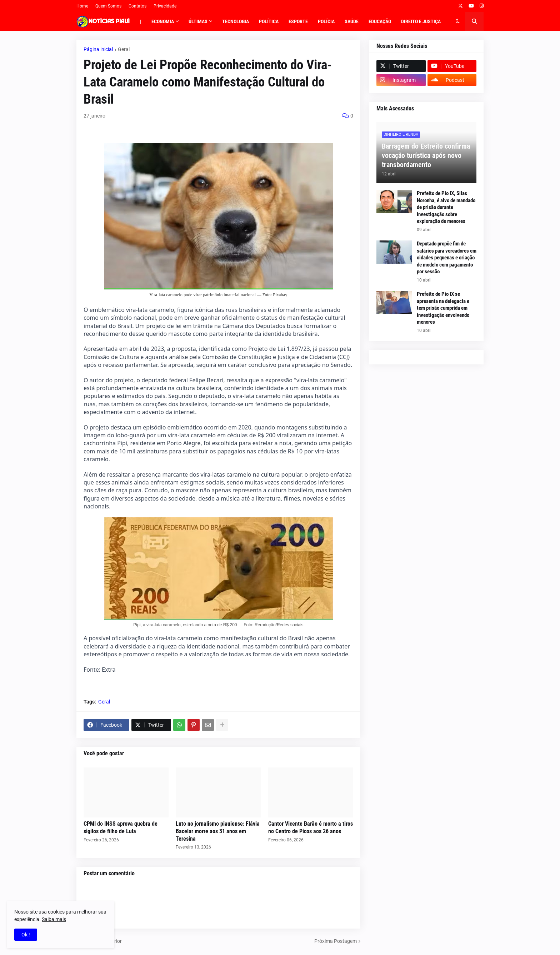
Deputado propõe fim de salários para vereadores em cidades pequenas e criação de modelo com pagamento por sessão (447, 258)
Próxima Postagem (336, 941)
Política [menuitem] (269, 21)
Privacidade (165, 6)
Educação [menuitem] (380, 21)
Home (82, 6)
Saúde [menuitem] (352, 21)
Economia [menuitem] (163, 21)
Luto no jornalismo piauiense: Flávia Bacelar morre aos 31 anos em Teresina (218, 831)
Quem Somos (108, 6)
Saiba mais (54, 919)
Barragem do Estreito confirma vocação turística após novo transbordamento (426, 155)
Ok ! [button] (26, 935)
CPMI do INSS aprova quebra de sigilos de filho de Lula (121, 827)
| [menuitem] (141, 21)
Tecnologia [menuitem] (236, 21)
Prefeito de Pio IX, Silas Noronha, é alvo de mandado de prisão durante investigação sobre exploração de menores (446, 207)
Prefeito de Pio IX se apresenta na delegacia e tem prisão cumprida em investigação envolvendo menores (443, 308)
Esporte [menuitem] (298, 21)
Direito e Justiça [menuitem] (421, 21)
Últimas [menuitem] (198, 21)
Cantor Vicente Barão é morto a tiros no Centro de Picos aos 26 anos (311, 827)
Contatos (137, 6)
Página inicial (98, 49)
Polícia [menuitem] (326, 21)
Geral (124, 49)
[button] (458, 21)
